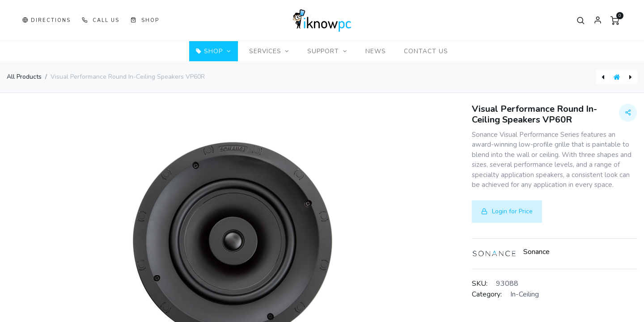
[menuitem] (376, 51)
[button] (47, 20)
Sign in (598, 21)
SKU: (480, 284)
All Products (24, 77)
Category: (487, 294)
